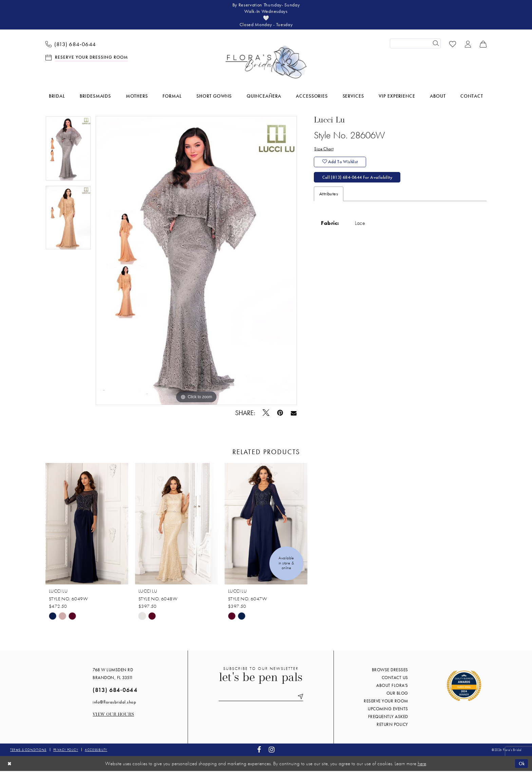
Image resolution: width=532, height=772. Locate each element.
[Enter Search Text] (415, 44)
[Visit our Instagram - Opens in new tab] (272, 751)
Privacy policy (66, 751)
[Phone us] (71, 44)
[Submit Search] (436, 44)
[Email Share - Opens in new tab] (294, 414)
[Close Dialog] (10, 764)
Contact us (395, 679)
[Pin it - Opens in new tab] (280, 414)
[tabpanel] (68, 152)
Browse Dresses (390, 671)
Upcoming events (388, 710)
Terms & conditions (28, 751)
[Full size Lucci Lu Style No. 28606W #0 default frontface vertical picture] (196, 262)
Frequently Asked (388, 718)
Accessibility (96, 751)
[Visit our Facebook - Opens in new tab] (259, 751)
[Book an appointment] (87, 58)
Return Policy (392, 725)
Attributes (329, 196)
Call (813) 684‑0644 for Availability (360, 179)
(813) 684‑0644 (115, 691)
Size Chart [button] (324, 150)
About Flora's (392, 686)
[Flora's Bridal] (266, 63)
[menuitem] (71, 44)
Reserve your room (386, 702)
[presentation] (87, 525)
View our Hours (113, 716)
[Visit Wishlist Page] (453, 44)
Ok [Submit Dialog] (521, 764)
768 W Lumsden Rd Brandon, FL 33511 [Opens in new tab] (113, 675)
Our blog (397, 694)
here (422, 765)
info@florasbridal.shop (114, 703)
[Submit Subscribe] (301, 698)
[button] (468, 44)
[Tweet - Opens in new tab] (266, 414)
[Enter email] (261, 698)
